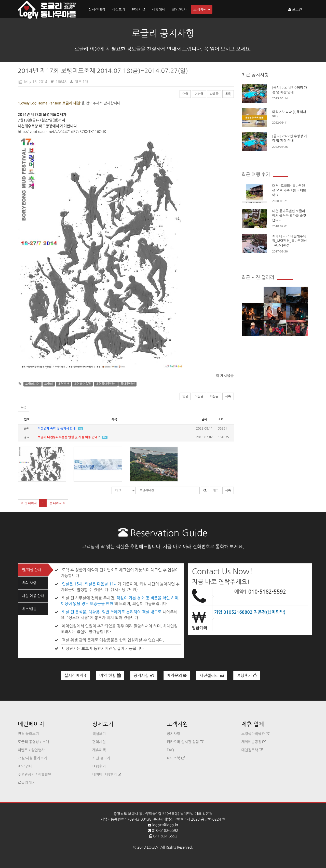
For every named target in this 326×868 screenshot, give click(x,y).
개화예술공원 (254, 742)
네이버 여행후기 (107, 774)
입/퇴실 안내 (31, 570)
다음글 (214, 94)
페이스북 (176, 758)
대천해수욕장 (82, 384)
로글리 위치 (27, 783)
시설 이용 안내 (33, 596)
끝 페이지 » (57, 503)
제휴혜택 (159, 9)
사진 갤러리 (101, 758)
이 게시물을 (225, 376)
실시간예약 (97, 9)
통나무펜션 (128, 384)
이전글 (199, 94)
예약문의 (177, 676)
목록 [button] (24, 408)
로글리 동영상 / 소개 (33, 742)
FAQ (170, 750)
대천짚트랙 (252, 750)
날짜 (204, 419)
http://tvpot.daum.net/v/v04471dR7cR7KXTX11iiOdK (62, 132)
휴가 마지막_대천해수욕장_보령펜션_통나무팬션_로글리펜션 (290, 241)
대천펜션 (63, 384)
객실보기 (119, 9)
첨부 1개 (79, 82)
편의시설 (138, 9)
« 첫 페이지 (29, 503)
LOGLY (153, 847)
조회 (221, 419)
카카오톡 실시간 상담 (185, 742)
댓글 (185, 94)
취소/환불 (29, 609)
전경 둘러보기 (28, 734)
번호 (27, 419)
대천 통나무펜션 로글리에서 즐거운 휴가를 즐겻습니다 (289, 216)
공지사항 (144, 676)
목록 (228, 94)
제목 (114, 419)
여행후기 (247, 676)
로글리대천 (32, 384)
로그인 (295, 9)
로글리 (49, 384)
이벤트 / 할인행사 (31, 750)
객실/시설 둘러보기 (32, 758)
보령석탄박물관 (255, 734)
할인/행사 (179, 9)
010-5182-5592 (267, 592)
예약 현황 (110, 676)
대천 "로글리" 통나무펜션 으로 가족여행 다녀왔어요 (289, 190)
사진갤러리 (212, 676)
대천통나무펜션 (106, 384)
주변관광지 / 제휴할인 (35, 774)
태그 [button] (216, 490)
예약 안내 (25, 766)
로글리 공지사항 (163, 33)
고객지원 (202, 9)
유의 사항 (29, 583)
